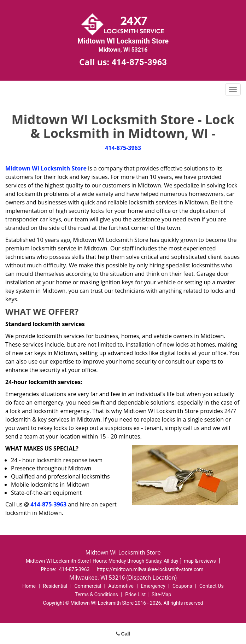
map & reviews (200, 561)
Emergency (153, 586)
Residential (55, 586)
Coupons (182, 586)
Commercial (88, 586)
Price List (135, 594)
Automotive (121, 586)
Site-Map (161, 594)
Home (29, 586)
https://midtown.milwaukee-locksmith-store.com (150, 569)
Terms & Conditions (96, 594)
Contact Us (212, 586)
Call (123, 634)
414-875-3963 (139, 62)
